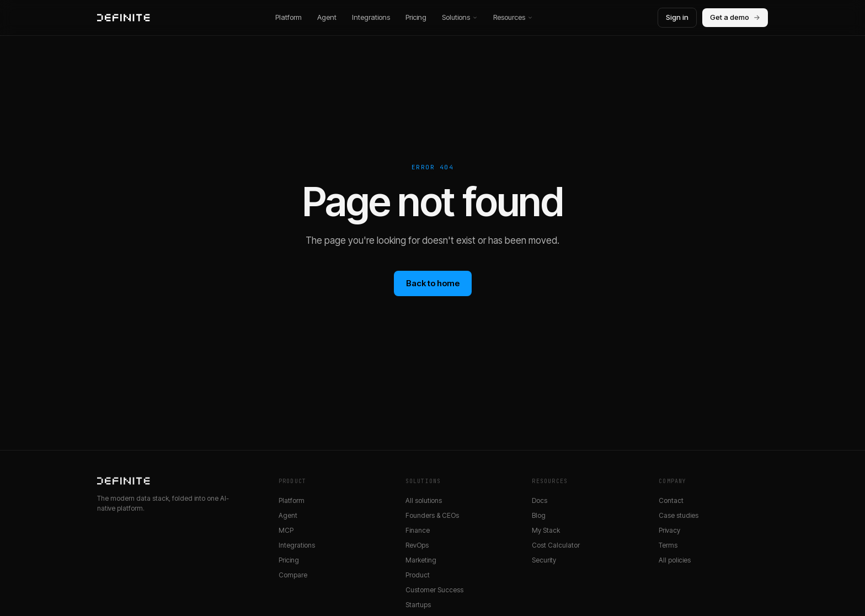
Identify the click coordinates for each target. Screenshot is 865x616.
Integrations (371, 17)
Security (544, 560)
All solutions (424, 500)
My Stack (546, 530)
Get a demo (735, 18)
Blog (539, 515)
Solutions (460, 17)
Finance (418, 530)
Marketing (421, 560)
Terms (668, 545)
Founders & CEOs (432, 515)
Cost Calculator (556, 545)
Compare (293, 575)
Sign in (677, 17)
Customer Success (434, 590)
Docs (540, 500)
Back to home (433, 283)
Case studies (679, 515)
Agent (327, 17)
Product (418, 575)
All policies (675, 560)
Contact (671, 500)
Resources (513, 17)
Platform (289, 17)
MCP (286, 530)
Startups (418, 605)
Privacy (669, 530)
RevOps (417, 545)
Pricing (416, 17)
